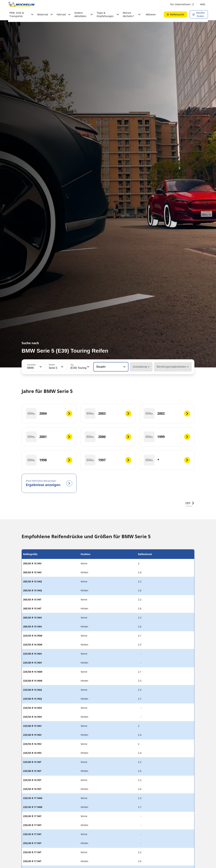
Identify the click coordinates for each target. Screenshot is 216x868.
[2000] (108, 437)
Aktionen (151, 14)
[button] (40, 367)
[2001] (49, 437)
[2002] (167, 414)
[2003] (108, 414)
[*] (167, 460)
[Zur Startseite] (22, 4)
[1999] (167, 437)
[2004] (49, 414)
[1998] (49, 460)
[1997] (108, 460)
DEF (190, 503)
